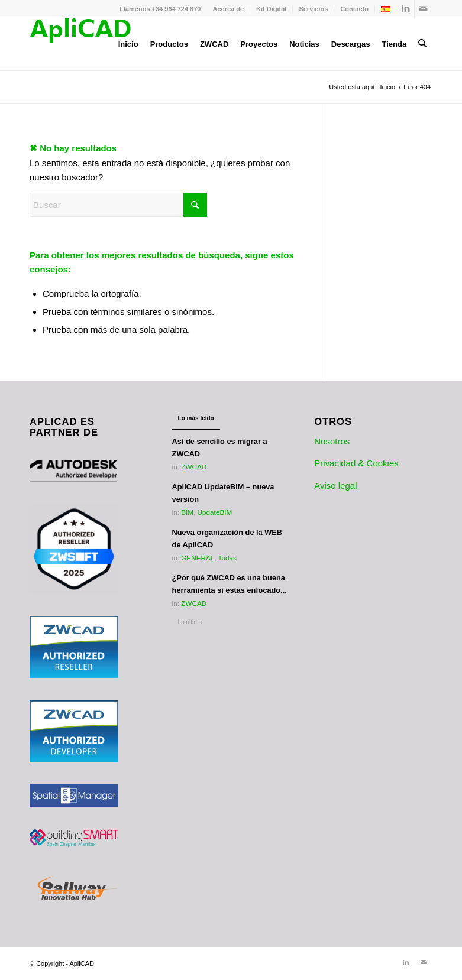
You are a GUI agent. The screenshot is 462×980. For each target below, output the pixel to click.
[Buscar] (423, 44)
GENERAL (198, 558)
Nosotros (332, 441)
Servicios (313, 9)
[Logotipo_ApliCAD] (80, 44)
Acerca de (228, 9)
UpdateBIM (215, 512)
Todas (227, 558)
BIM (187, 512)
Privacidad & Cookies (356, 463)
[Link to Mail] (424, 9)
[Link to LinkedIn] (406, 9)
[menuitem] (228, 9)
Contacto (354, 9)
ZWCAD (194, 467)
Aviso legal (335, 486)
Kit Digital (271, 9)
